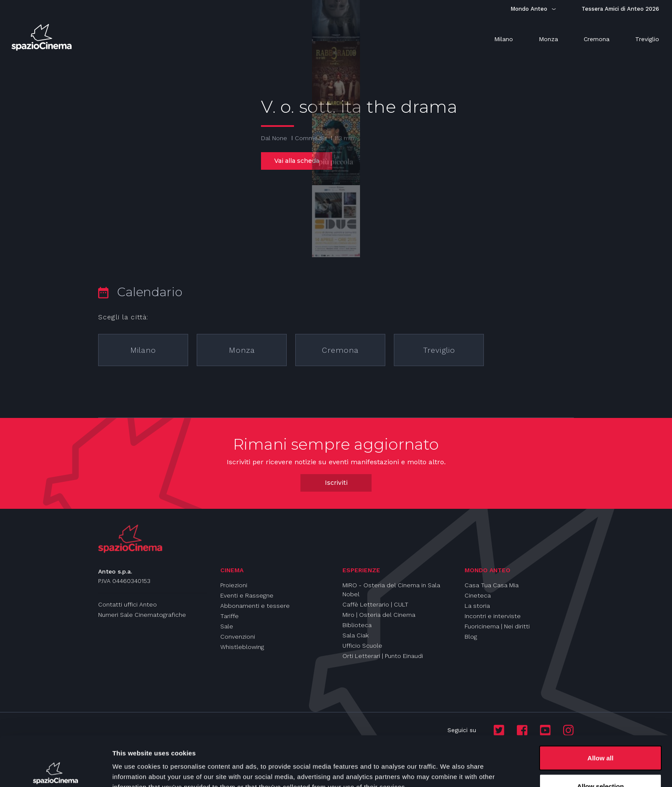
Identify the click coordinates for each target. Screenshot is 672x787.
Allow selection (600, 736)
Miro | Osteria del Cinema (379, 615)
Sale (227, 626)
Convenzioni (238, 637)
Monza (242, 350)
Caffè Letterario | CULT (375, 604)
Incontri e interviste (493, 616)
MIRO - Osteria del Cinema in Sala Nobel (391, 590)
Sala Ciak (355, 635)
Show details (450, 765)
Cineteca (478, 595)
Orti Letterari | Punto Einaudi (383, 656)
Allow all (601, 708)
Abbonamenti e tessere (255, 606)
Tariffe (229, 616)
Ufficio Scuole (362, 646)
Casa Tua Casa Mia (492, 585)
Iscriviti (336, 483)
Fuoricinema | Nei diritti (497, 626)
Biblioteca (357, 625)
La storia (477, 606)
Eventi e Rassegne (247, 595)
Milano (143, 350)
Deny (601, 764)
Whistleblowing (242, 647)
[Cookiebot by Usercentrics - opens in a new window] (55, 770)
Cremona (340, 350)
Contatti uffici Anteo (127, 604)
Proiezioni (234, 585)
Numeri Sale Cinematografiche (142, 615)
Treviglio (439, 350)
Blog (471, 637)
